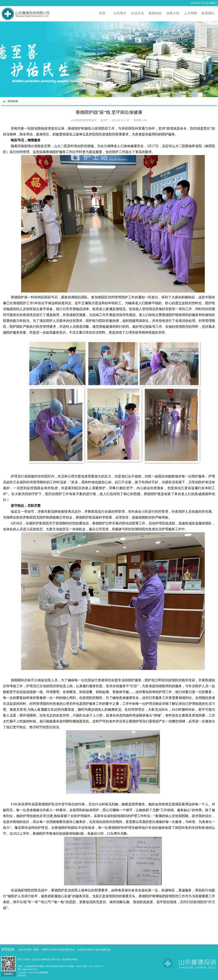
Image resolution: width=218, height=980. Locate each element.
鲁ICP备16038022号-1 (28, 969)
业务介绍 (55, 959)
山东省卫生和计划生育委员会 (94, 950)
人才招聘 (65, 959)
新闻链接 (13, 101)
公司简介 (27, 959)
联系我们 (74, 959)
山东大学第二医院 (28, 950)
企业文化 (37, 959)
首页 (20, 959)
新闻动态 (46, 959)
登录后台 (22, 976)
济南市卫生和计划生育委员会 (58, 950)
